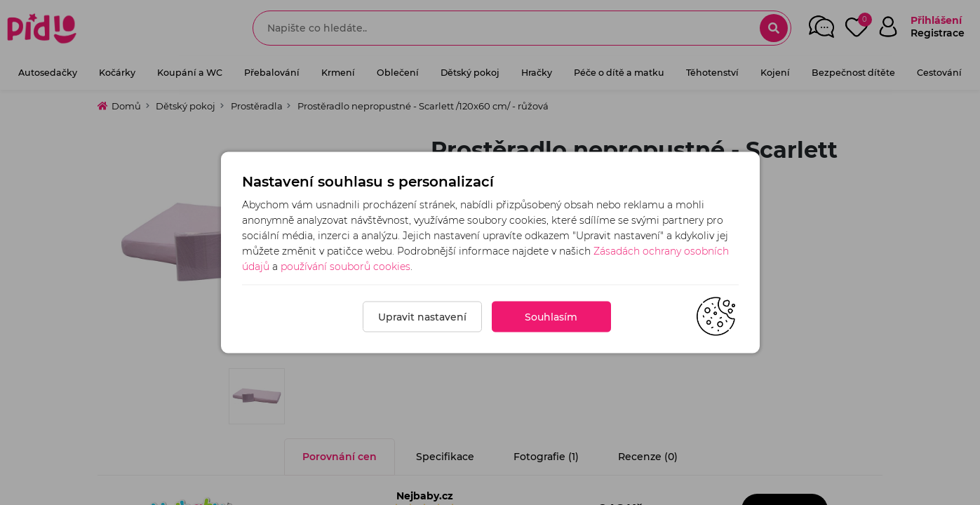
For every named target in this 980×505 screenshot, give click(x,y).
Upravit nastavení (422, 317)
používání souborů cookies (345, 267)
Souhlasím (551, 317)
